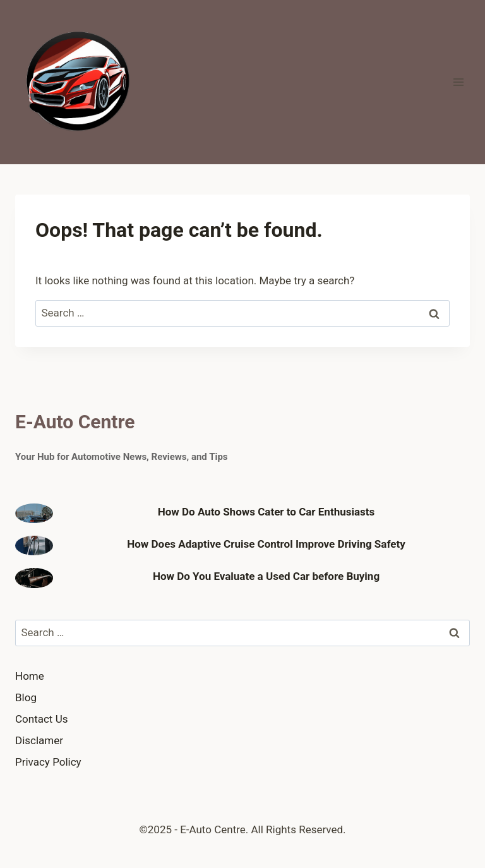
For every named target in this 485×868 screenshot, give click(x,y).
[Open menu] (458, 82)
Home (30, 676)
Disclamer (39, 740)
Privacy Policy (48, 762)
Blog (26, 697)
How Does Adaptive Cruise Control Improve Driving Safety (266, 544)
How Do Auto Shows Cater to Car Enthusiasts (266, 512)
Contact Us (41, 719)
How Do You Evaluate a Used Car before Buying (266, 576)
